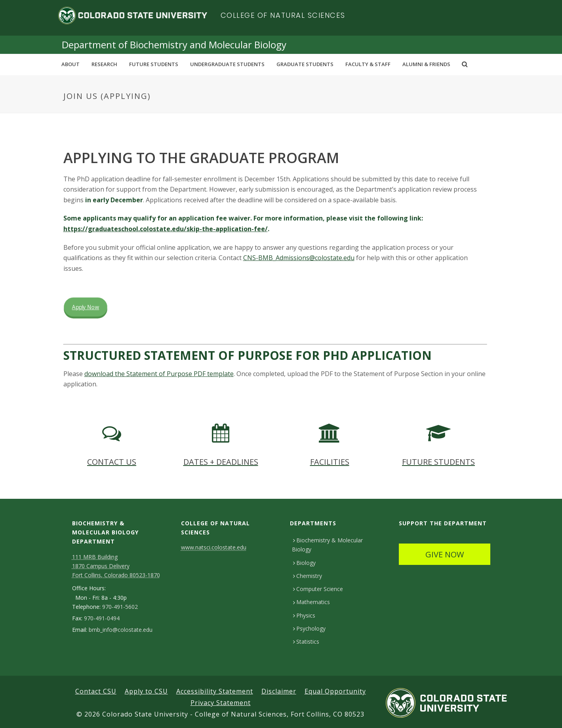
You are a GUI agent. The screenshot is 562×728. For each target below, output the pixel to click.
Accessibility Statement (215, 691)
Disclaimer (279, 691)
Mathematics (311, 602)
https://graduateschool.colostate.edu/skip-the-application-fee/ (166, 229)
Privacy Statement (221, 703)
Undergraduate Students (227, 64)
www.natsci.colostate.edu (214, 547)
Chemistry (308, 576)
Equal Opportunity (335, 691)
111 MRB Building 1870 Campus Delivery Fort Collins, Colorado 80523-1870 (116, 566)
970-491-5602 (120, 607)
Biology (304, 563)
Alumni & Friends (426, 64)
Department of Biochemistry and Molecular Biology (174, 45)
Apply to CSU (146, 691)
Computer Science (318, 589)
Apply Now (85, 307)
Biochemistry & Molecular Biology (327, 545)
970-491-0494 (102, 618)
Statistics (306, 642)
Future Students (154, 64)
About (70, 64)
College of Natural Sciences (283, 15)
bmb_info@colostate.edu (121, 630)
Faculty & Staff (368, 64)
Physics (304, 615)
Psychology (309, 628)
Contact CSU (96, 691)
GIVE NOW (445, 554)
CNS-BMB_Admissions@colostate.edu (299, 258)
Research (104, 64)
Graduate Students (305, 64)
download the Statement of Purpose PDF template (159, 374)
